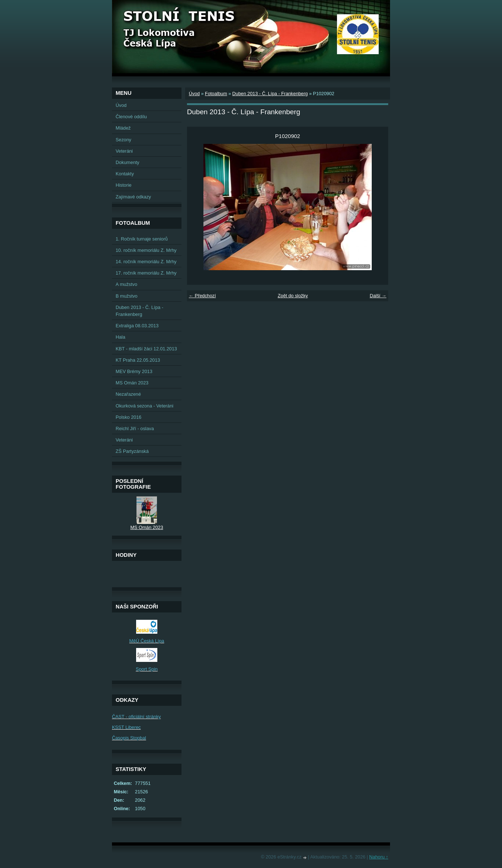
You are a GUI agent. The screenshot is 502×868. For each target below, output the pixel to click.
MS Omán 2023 (132, 383)
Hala (120, 337)
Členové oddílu (131, 117)
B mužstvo (127, 296)
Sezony (123, 140)
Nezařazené (128, 394)
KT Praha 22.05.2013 (138, 360)
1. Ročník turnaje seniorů (142, 239)
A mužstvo (126, 284)
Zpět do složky (293, 296)
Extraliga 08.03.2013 (137, 326)
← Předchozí (202, 296)
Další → (378, 296)
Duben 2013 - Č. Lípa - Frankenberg (270, 94)
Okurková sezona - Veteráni (145, 406)
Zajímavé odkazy (133, 197)
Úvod (194, 94)
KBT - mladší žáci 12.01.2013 (146, 349)
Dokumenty (128, 162)
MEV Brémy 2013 (134, 371)
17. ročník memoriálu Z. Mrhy (146, 273)
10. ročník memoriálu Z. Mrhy (146, 250)
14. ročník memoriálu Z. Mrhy (146, 262)
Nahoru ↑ (379, 857)
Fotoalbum (216, 94)
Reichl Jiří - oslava (135, 429)
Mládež (123, 128)
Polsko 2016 (128, 417)
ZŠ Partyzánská (132, 451)
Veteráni (124, 151)
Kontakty (125, 174)
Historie (123, 185)
